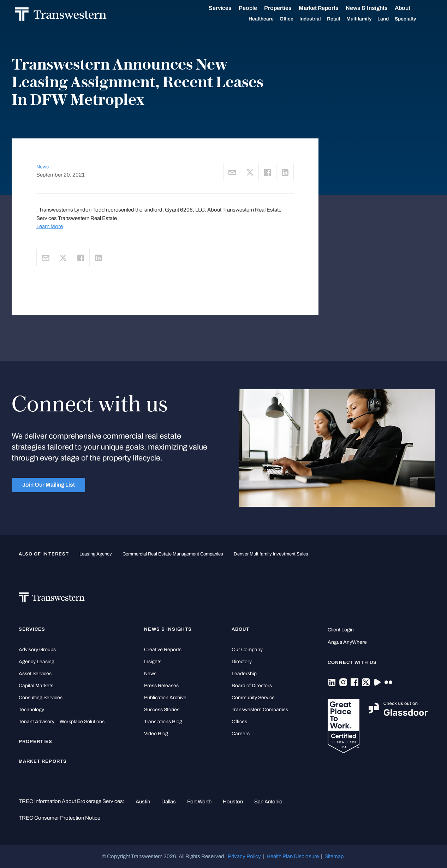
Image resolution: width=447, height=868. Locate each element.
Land (391, 19)
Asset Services (35, 674)
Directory (242, 662)
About (410, 8)
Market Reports (326, 8)
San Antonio (268, 802)
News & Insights (374, 8)
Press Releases (161, 686)
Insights (153, 662)
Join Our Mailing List (49, 485)
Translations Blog (163, 722)
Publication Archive (165, 698)
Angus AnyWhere (347, 642)
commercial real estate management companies (173, 554)
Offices (239, 722)
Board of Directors (252, 686)
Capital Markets (36, 686)
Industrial (318, 19)
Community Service (253, 698)
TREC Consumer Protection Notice (59, 818)
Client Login (341, 630)
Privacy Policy (244, 856)
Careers (241, 734)
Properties (286, 8)
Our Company (247, 650)
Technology (31, 710)
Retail (341, 19)
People (256, 8)
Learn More (50, 226)
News (43, 167)
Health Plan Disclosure (293, 856)
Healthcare (269, 19)
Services (228, 8)
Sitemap (334, 856)
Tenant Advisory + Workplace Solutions (62, 722)
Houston (233, 802)
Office (294, 19)
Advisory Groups (37, 650)
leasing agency (96, 554)
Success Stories (162, 710)
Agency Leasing (37, 662)
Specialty (413, 19)
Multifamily (367, 19)
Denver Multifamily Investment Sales (271, 554)
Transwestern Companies (260, 710)
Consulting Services (41, 698)
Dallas (169, 802)
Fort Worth (199, 802)
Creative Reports (163, 650)
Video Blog (156, 734)
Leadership (244, 674)
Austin (143, 802)
